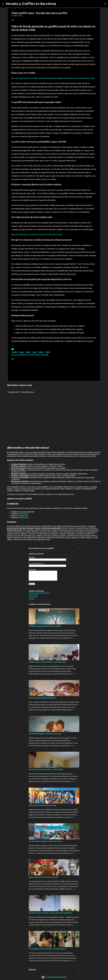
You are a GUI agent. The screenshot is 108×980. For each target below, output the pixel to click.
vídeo (48, 352)
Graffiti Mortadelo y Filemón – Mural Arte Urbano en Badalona (50, 913)
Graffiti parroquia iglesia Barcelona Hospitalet (45, 626)
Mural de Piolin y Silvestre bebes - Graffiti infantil (46, 770)
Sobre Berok (33, 595)
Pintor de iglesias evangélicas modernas (43, 698)
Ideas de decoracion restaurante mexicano (43, 877)
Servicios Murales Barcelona (39, 593)
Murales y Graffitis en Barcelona (31, 4)
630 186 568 (24, 514)
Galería (31, 599)
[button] (13, 20)
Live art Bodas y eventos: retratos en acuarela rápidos (47, 949)
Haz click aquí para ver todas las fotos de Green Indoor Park (37, 235)
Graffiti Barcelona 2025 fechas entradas (43, 805)
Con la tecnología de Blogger (54, 977)
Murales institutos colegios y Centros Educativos (45, 841)
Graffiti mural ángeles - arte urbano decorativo (45, 734)
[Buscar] (105, 4)
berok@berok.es (22, 516)
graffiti (15, 352)
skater (41, 352)
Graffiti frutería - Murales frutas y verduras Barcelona (47, 662)
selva (34, 352)
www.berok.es (23, 517)
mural (28, 352)
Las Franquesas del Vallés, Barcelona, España (33, 355)
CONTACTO (33, 597)
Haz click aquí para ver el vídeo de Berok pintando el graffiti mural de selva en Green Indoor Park (53, 78)
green (22, 352)
